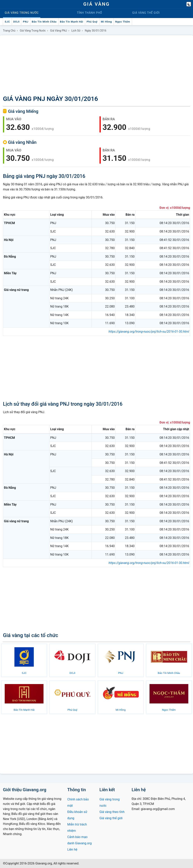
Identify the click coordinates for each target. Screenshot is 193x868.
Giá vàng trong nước (33, 31)
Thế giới (146, 13)
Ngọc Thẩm (123, 22)
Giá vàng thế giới (111, 818)
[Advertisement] (96, 64)
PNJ (26, 22)
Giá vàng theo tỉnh (112, 812)
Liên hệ (72, 849)
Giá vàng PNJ (59, 31)
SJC (7, 22)
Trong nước (22, 13)
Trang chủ (9, 31)
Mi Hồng (106, 22)
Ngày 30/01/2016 (96, 31)
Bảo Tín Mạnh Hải (72, 22)
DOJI (16, 22)
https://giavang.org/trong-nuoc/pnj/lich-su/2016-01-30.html (149, 332)
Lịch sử (76, 31)
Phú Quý (92, 22)
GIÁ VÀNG (96, 4)
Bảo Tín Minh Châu (44, 22)
